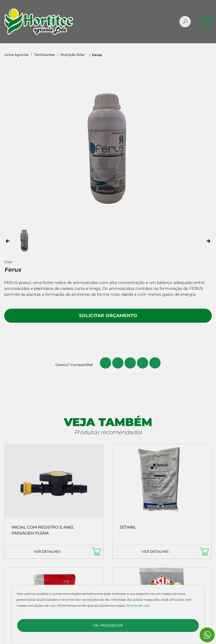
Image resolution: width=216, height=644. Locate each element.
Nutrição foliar (73, 55)
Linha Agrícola (16, 55)
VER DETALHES (47, 551)
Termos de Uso (138, 606)
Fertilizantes (45, 55)
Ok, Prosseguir (108, 625)
